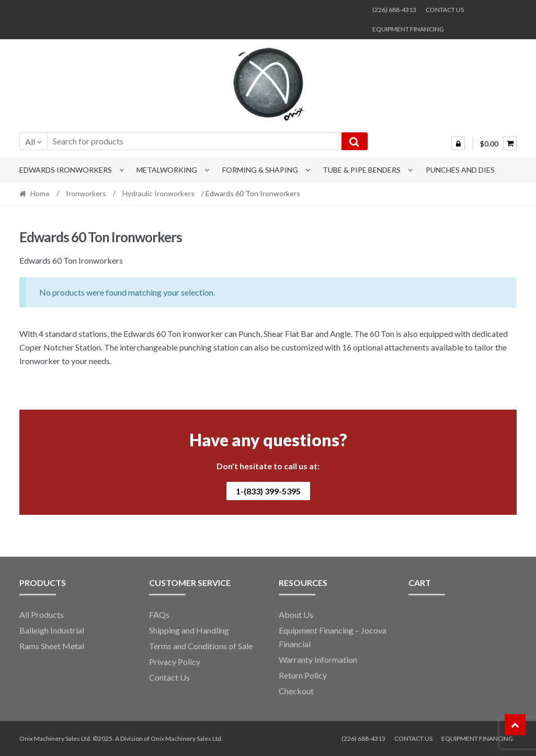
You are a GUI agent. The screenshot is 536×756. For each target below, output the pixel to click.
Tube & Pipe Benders (362, 170)
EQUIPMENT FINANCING (408, 29)
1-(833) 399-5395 (268, 491)
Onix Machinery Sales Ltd (186, 738)
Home (40, 193)
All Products (42, 614)
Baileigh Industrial (52, 630)
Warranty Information (318, 659)
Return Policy (303, 675)
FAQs (159, 614)
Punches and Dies (460, 170)
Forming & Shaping (260, 170)
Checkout (296, 691)
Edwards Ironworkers (66, 170)
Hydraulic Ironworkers (158, 193)
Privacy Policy (175, 662)
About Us (296, 614)
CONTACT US (445, 10)
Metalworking (167, 170)
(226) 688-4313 (394, 10)
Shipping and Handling (189, 630)
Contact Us (169, 677)
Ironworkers (86, 193)
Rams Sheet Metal (52, 646)
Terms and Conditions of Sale (201, 646)
